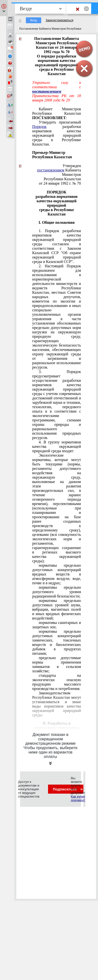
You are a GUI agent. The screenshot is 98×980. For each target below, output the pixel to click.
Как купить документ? (79, 798)
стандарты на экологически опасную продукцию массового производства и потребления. (57, 682)
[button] (4, 8)
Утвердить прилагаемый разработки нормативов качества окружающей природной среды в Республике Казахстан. (57, 133)
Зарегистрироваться (59, 20)
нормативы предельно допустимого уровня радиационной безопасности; (57, 592)
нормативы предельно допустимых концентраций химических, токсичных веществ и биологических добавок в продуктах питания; (57, 642)
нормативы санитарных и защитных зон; (57, 625)
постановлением (47, 91)
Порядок (39, 127)
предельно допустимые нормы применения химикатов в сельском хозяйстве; (57, 664)
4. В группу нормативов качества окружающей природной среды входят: (57, 446)
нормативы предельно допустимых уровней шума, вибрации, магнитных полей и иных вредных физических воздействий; (57, 609)
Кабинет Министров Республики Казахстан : (57, 113)
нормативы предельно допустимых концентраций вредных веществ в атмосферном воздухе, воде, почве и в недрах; (57, 574)
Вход (34, 20)
